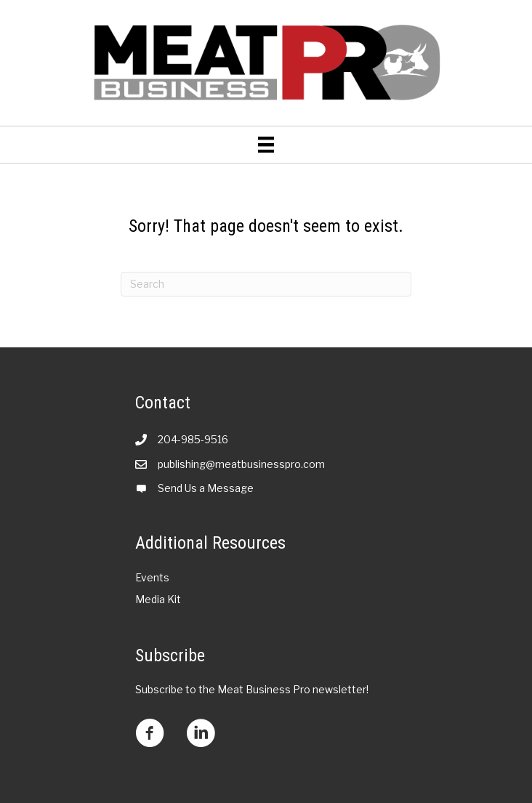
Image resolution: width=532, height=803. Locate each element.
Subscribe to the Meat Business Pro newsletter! (252, 689)
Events (152, 577)
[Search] (266, 284)
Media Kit (158, 599)
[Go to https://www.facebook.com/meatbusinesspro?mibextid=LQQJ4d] (150, 734)
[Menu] (266, 145)
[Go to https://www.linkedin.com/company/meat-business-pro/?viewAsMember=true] (201, 734)
